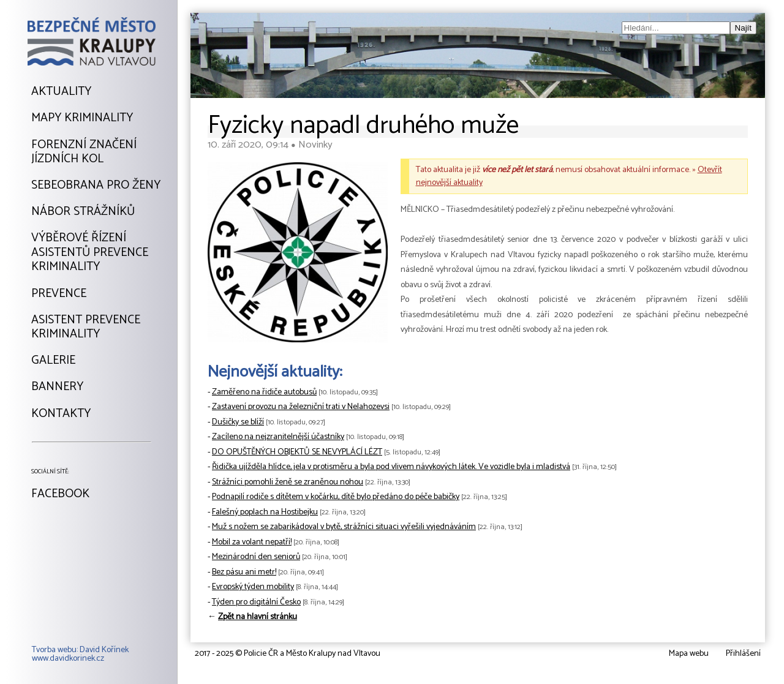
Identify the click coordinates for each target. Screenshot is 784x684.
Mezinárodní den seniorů (256, 557)
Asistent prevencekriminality (86, 327)
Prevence (59, 294)
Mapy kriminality (82, 118)
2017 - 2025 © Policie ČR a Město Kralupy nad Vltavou (288, 654)
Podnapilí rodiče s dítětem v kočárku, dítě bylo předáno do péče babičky (336, 497)
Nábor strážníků (83, 212)
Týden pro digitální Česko (256, 602)
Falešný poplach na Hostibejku (265, 512)
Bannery (57, 387)
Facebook (60, 494)
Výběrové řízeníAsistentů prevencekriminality (90, 253)
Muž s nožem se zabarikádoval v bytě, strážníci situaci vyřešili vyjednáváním (344, 527)
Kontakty (61, 414)
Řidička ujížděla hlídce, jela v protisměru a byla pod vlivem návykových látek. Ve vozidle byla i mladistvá (391, 467)
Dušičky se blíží (238, 422)
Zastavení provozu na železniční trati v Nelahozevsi (301, 407)
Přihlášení (743, 654)
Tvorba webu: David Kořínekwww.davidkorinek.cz (80, 655)
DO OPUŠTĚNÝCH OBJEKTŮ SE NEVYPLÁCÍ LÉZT (297, 452)
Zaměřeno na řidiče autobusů (264, 392)
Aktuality (61, 92)
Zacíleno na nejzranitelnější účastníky (278, 437)
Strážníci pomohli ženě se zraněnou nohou (288, 482)
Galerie (53, 361)
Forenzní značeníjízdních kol (84, 152)
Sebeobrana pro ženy (96, 186)
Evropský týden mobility (253, 587)
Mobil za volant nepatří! (252, 542)
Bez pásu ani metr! (244, 572)
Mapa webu (689, 654)
